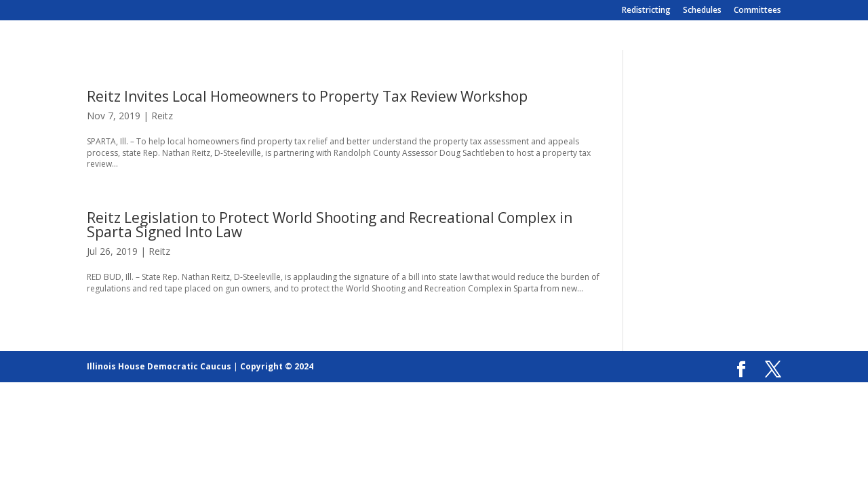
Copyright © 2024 (277, 366)
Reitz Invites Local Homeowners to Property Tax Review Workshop (307, 96)
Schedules (702, 11)
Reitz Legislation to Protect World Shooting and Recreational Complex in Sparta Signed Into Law (330, 225)
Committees (757, 11)
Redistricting (646, 11)
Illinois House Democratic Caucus (159, 366)
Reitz (162, 116)
